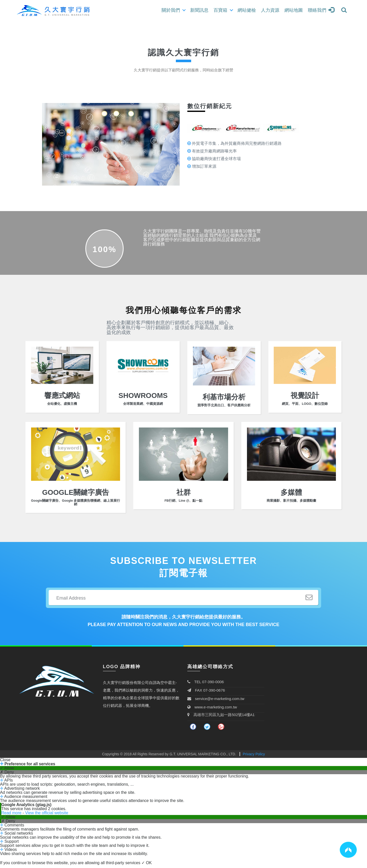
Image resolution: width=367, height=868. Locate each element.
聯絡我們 (317, 10)
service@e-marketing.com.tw (216, 702)
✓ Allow (7, 771)
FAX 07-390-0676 (206, 693)
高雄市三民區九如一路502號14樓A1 (221, 718)
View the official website (47, 816)
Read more (12, 816)
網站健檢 (247, 10)
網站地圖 (294, 10)
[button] (348, 850)
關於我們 (171, 10)
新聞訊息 (199, 10)
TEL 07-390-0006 (206, 685)
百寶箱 (220, 10)
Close (5, 763)
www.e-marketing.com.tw (212, 710)
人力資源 (270, 10)
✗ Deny (7, 775)
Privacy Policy (254, 757)
